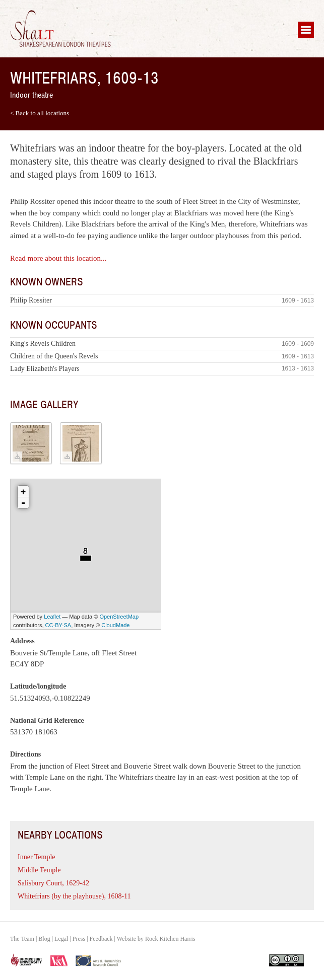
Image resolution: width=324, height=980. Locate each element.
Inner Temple (37, 857)
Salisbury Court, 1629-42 (53, 883)
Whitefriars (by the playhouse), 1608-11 (74, 896)
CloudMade (115, 625)
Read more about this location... (58, 258)
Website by (156, 939)
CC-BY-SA (58, 625)
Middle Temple (39, 870)
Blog (44, 939)
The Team (22, 939)
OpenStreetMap (119, 617)
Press (79, 939)
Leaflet (52, 617)
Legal (61, 939)
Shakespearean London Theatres (60, 29)
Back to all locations (43, 113)
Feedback (101, 939)
